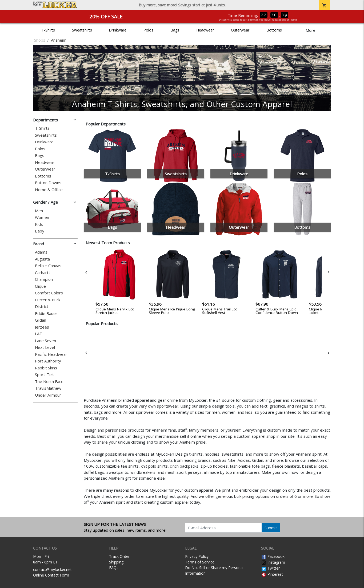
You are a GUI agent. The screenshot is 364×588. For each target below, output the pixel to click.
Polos (148, 30)
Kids (39, 224)
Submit (271, 528)
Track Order (119, 556)
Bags (175, 30)
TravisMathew (48, 388)
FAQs (114, 568)
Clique (40, 286)
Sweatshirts (82, 30)
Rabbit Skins (46, 368)
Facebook (273, 556)
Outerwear (240, 30)
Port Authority (48, 361)
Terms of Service (200, 562)
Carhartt (43, 273)
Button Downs (48, 183)
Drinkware (118, 30)
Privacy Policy (197, 556)
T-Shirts (48, 30)
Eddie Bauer (46, 313)
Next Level (45, 347)
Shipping (116, 562)
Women (42, 217)
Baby (40, 231)
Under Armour (48, 395)
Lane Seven (45, 341)
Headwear (205, 30)
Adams (41, 252)
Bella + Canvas (48, 266)
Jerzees (42, 327)
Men (39, 211)
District (42, 307)
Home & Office (49, 190)
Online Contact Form (51, 575)
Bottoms (274, 30)
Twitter (270, 568)
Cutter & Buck (48, 300)
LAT (39, 334)
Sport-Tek (44, 375)
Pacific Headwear (51, 354)
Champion (44, 279)
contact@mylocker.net (52, 569)
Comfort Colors (49, 293)
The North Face (49, 382)
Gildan (41, 320)
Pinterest (272, 574)
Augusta (42, 259)
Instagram (273, 562)
